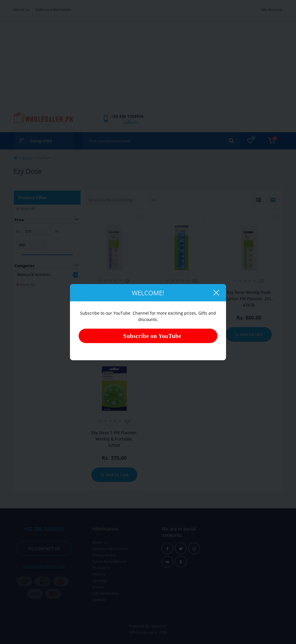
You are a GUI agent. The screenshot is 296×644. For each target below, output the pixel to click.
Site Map (100, 580)
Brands (98, 587)
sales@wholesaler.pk (44, 566)
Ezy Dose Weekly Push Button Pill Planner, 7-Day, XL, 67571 (114, 298)
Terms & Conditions (109, 561)
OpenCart (159, 626)
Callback (130, 122)
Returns (99, 574)
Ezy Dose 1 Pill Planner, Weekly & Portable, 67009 (114, 439)
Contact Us (102, 568)
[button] (127, 116)
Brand (27, 158)
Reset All (25, 208)
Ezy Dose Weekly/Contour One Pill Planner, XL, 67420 (182, 298)
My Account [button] (272, 10)
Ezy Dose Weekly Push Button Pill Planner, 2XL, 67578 (249, 299)
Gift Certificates (105, 593)
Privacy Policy (104, 555)
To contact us (44, 549)
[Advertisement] (148, 69)
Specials (99, 600)
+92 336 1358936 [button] (44, 529)
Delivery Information (53, 10)
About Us (22, 10)
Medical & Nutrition (34, 275)
